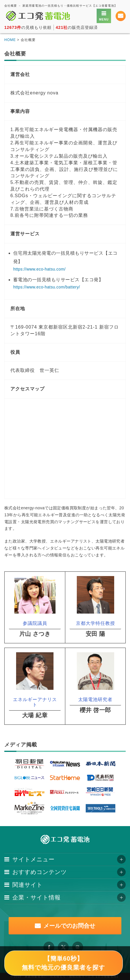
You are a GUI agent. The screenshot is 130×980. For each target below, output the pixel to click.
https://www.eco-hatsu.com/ (39, 269)
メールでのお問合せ (69, 926)
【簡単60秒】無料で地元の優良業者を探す (64, 963)
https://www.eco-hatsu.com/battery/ (47, 287)
